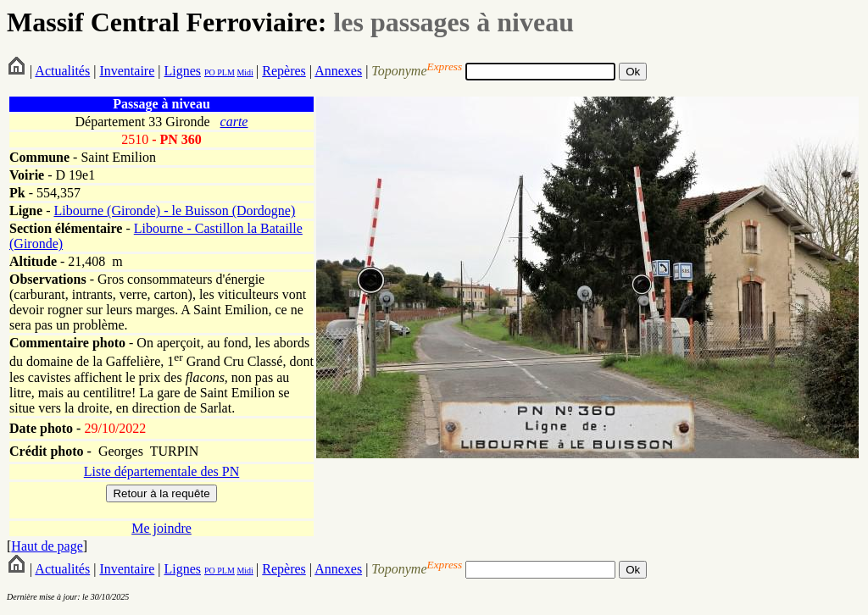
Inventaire (127, 71)
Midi (245, 72)
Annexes (338, 71)
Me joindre (161, 528)
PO (210, 72)
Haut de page (47, 546)
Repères (284, 71)
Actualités (62, 71)
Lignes (182, 71)
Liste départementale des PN (162, 471)
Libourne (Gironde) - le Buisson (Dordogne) (174, 211)
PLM (225, 72)
